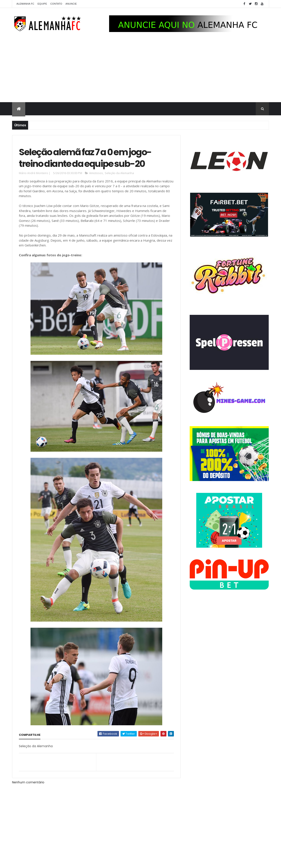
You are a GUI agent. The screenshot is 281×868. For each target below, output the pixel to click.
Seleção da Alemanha (119, 173)
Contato (56, 4)
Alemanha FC (25, 4)
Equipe (42, 4)
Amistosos (96, 173)
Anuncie (71, 4)
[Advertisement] (140, 69)
